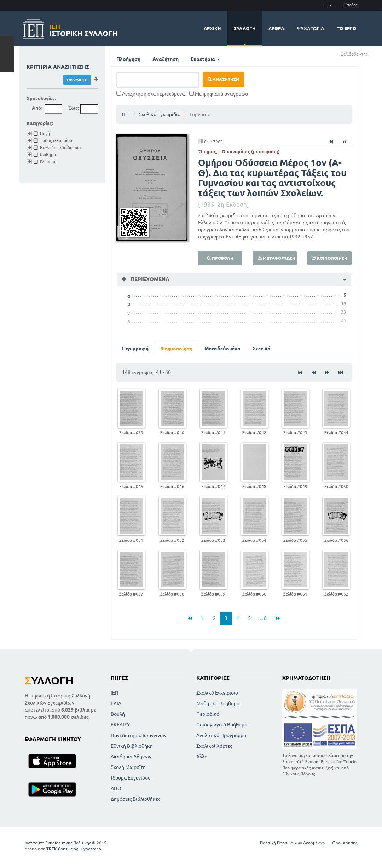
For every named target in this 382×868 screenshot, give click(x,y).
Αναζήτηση (166, 59)
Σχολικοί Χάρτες (214, 746)
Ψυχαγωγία (310, 28)
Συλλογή (245, 28)
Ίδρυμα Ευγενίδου (131, 778)
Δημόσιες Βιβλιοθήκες (135, 799)
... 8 (263, 618)
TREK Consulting (62, 849)
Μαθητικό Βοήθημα (218, 703)
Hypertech (91, 849)
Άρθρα (276, 28)
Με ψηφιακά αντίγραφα (219, 94)
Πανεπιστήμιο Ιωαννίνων (139, 735)
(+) (372, 54)
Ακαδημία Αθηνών (131, 757)
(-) (376, 54)
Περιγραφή (135, 349)
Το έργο (346, 28)
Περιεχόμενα (149, 279)
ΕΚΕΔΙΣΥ (120, 725)
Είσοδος (350, 5)
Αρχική (212, 28)
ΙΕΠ (126, 114)
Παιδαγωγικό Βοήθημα (222, 725)
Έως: (73, 108)
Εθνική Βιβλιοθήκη (132, 746)
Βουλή (118, 714)
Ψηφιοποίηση (176, 349)
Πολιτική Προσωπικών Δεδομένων (293, 843)
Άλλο (202, 757)
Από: (37, 108)
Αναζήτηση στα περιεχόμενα (151, 94)
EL (328, 5)
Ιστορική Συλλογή (84, 29)
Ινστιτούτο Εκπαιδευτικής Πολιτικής (58, 843)
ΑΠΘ (116, 788)
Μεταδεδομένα (222, 349)
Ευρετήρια (205, 59)
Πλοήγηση (128, 59)
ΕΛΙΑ (116, 703)
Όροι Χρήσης (345, 843)
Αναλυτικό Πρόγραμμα (221, 735)
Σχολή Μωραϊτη (128, 767)
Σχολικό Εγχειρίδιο (160, 114)
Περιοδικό (208, 714)
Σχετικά (262, 349)
